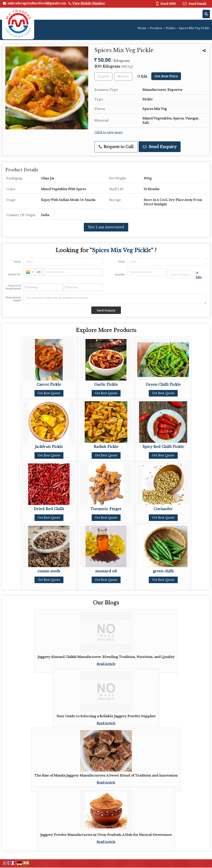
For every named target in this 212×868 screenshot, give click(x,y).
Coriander (163, 509)
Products (156, 28)
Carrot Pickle (49, 385)
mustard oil (106, 571)
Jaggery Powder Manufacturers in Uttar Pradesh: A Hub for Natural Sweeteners (106, 835)
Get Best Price (166, 76)
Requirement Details (13, 299)
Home (142, 28)
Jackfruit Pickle (49, 447)
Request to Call (116, 147)
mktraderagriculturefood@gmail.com (37, 3)
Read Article (106, 664)
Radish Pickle (106, 447)
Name (17, 262)
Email (122, 262)
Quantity (120, 274)
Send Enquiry (160, 147)
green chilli (163, 571)
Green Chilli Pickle (163, 385)
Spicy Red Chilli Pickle (163, 447)
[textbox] (123, 76)
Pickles (171, 28)
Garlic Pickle (106, 385)
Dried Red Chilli (49, 509)
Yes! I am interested (106, 227)
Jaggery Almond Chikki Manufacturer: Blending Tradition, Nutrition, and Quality (106, 657)
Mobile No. (14, 274)
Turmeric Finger (106, 509)
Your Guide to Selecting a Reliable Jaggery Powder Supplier (106, 716)
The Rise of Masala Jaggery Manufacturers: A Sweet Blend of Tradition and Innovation (106, 775)
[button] (89, 3)
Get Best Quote (49, 393)
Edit (142, 76)
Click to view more (109, 132)
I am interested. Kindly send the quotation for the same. (115, 299)
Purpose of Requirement (13, 287)
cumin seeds (49, 571)
